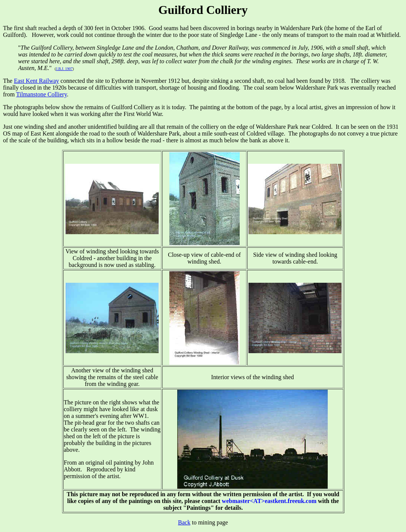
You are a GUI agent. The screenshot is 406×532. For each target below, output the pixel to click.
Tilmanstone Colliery (42, 94)
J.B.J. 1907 (64, 69)
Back (184, 522)
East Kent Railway (36, 81)
